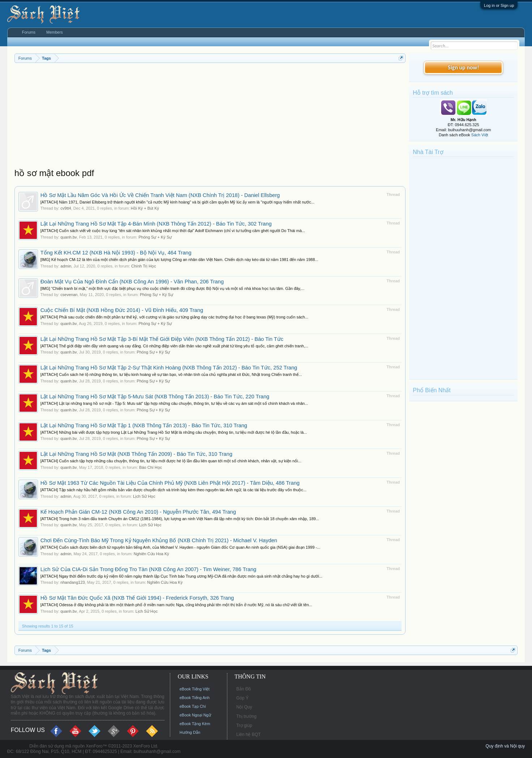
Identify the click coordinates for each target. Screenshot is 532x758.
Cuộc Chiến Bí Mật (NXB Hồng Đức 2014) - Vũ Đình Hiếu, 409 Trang (122, 310)
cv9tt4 (66, 208)
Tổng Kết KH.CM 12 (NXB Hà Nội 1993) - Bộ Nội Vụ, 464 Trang (116, 253)
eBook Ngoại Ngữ (195, 715)
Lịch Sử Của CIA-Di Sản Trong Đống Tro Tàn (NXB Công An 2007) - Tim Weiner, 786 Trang (148, 569)
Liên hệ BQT (249, 735)
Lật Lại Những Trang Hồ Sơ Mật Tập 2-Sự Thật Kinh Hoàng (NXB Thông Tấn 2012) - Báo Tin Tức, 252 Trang (169, 368)
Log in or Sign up (499, 5)
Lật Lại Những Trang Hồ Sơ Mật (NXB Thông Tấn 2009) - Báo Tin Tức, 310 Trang (136, 454)
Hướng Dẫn (190, 732)
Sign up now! (463, 67)
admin (66, 266)
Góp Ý (243, 698)
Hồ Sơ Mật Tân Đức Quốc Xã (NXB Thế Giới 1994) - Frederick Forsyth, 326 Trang (137, 598)
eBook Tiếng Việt (195, 689)
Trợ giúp (244, 725)
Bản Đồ (244, 689)
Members (55, 32)
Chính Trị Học (144, 266)
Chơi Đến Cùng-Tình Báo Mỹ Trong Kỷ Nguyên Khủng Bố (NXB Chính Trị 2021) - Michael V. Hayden (159, 540)
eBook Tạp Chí (193, 706)
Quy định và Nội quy (505, 746)
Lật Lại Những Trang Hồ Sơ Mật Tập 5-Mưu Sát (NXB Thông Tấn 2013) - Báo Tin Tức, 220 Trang (155, 397)
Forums (29, 32)
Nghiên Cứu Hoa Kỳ (151, 554)
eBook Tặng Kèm (195, 724)
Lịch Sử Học (144, 496)
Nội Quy (244, 707)
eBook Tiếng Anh (195, 698)
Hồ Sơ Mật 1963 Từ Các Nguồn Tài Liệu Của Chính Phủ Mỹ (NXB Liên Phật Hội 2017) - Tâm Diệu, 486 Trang (170, 483)
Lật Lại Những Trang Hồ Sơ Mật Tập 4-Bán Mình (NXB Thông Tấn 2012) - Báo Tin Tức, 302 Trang (156, 224)
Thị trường (246, 716)
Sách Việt (480, 135)
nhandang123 (72, 582)
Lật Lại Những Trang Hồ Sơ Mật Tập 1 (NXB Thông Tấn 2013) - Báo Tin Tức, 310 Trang (144, 425)
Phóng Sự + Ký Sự (155, 237)
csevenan (69, 295)
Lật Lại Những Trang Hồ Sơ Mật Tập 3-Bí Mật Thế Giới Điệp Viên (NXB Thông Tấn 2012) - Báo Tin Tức (162, 339)
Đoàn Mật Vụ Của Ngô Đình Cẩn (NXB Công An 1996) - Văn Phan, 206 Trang (132, 282)
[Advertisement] (210, 117)
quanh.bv (68, 237)
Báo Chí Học (151, 467)
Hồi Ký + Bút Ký (145, 208)
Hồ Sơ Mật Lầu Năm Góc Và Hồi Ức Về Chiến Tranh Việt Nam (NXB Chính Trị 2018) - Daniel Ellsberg (160, 195)
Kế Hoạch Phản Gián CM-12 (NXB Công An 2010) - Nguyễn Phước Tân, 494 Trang (138, 512)
